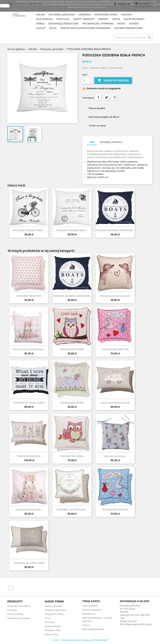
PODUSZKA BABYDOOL (29, 456)
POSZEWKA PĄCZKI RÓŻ (29, 296)
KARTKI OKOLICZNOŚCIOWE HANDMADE (85, 28)
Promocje (12, 610)
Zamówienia (89, 614)
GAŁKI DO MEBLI (134, 19)
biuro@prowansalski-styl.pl (136, 624)
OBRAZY (103, 19)
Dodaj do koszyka (113, 81)
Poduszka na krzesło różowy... (29, 349)
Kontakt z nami (53, 630)
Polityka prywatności (55, 610)
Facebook (11, 588)
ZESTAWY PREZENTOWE (128, 28)
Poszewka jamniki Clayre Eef (115, 296)
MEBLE (40, 24)
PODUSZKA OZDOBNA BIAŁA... (29, 230)
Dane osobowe (90, 606)
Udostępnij (98, 97)
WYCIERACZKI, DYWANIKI (98, 24)
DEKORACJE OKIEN (106, 14)
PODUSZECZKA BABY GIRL (115, 349)
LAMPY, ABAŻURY (84, 19)
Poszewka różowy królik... (29, 510)
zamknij (5, 6)
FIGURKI (126, 14)
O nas (48, 618)
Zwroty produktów (92, 610)
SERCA (116, 19)
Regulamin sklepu (54, 614)
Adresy (86, 625)
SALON (41, 14)
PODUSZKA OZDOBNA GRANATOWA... (115, 230)
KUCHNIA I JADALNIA (62, 14)
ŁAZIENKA (85, 14)
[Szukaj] (133, 37)
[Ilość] (86, 81)
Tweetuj (107, 97)
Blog (53, 28)
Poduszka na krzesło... (115, 456)
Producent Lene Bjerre (19, 606)
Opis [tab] (92, 142)
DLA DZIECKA (44, 19)
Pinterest (115, 97)
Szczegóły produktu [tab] (111, 142)
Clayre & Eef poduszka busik (115, 403)
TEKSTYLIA (63, 19)
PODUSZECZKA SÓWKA (72, 349)
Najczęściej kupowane (19, 618)
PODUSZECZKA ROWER (72, 403)
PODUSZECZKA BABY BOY (115, 510)
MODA (121, 24)
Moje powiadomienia (93, 629)
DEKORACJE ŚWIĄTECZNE (63, 24)
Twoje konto (91, 601)
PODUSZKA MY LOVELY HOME (29, 563)
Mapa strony (51, 634)
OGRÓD (134, 24)
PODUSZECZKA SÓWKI (72, 456)
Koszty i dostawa (54, 606)
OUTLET (41, 28)
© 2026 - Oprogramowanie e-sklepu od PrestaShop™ (80, 640)
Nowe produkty (15, 614)
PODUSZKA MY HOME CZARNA (29, 403)
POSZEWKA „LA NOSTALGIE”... (72, 510)
